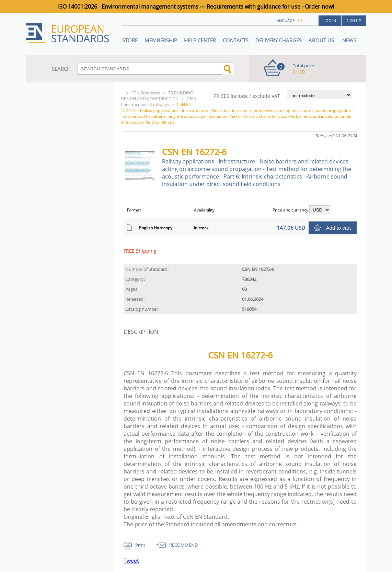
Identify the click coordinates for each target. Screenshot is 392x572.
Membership (161, 40)
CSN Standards (146, 93)
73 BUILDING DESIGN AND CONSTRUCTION (157, 96)
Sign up (354, 20)
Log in (330, 20)
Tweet (131, 561)
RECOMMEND (183, 545)
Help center (200, 40)
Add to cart (339, 228)
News (349, 40)
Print (140, 545)
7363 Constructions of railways (158, 102)
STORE (130, 40)
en (300, 20)
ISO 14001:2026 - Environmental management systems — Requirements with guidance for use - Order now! (196, 7)
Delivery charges (279, 40)
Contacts (236, 40)
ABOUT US (322, 40)
